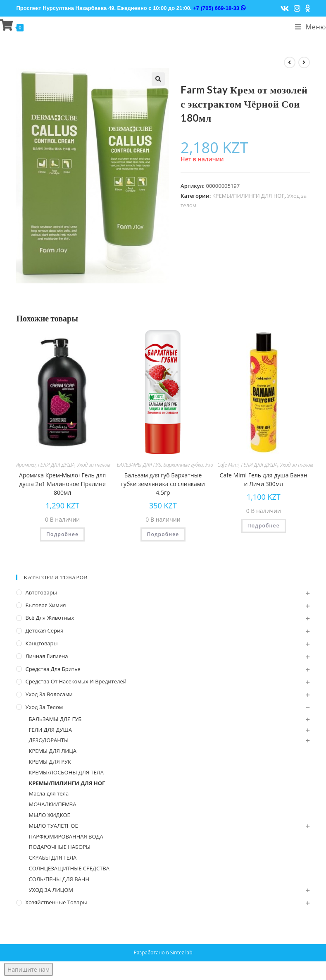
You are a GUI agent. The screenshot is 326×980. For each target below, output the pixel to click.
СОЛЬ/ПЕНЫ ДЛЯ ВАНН (59, 879)
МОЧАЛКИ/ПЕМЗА (52, 804)
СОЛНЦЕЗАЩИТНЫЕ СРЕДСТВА (69, 868)
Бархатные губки (183, 465)
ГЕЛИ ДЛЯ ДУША (56, 465)
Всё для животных (50, 618)
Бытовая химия (45, 605)
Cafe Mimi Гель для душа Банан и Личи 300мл (264, 479)
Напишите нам (29, 969)
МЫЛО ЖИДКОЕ (49, 815)
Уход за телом (94, 465)
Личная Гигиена (46, 656)
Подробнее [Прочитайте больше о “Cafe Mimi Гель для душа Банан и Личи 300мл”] (264, 526)
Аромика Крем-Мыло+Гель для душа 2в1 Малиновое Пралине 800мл (62, 484)
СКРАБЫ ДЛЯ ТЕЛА (52, 858)
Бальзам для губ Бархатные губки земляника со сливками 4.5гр (163, 484)
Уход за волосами (49, 694)
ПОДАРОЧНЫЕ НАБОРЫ (59, 847)
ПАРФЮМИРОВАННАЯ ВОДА (66, 836)
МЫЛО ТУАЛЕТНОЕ (53, 826)
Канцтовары (41, 643)
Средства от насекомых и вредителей (76, 681)
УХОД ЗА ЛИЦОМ (51, 890)
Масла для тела (49, 793)
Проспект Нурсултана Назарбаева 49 (65, 8)
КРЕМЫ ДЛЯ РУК (50, 762)
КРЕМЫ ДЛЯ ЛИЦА (52, 751)
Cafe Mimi (228, 465)
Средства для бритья (53, 669)
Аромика (26, 465)
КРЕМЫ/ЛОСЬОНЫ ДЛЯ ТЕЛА (66, 772)
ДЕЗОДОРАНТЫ (49, 740)
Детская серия (44, 630)
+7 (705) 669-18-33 (219, 8)
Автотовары (41, 592)
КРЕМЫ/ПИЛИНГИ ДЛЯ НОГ (249, 196)
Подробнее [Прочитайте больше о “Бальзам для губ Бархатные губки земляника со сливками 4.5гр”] (163, 534)
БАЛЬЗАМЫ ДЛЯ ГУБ (139, 465)
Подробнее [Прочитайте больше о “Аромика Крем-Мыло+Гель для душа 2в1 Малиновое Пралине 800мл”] (62, 534)
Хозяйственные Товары (56, 902)
